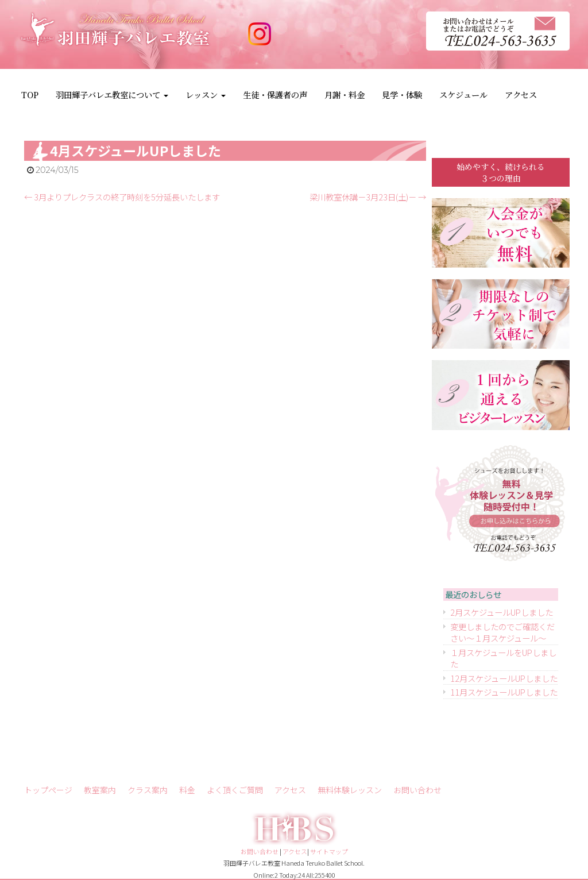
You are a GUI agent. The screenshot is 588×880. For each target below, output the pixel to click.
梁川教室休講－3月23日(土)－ (368, 197)
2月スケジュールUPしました (502, 612)
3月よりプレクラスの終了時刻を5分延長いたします (122, 197)
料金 (187, 790)
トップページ (48, 790)
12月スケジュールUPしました (504, 678)
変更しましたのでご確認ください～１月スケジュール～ (502, 632)
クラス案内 (148, 790)
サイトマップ (329, 851)
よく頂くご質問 (235, 790)
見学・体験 (402, 94)
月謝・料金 (345, 94)
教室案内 (100, 790)
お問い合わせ (417, 790)
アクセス (521, 94)
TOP (30, 94)
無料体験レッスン (350, 790)
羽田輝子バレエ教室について (112, 94)
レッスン (206, 94)
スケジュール (463, 94)
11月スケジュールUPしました (504, 692)
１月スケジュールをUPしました (503, 658)
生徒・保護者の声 (275, 94)
